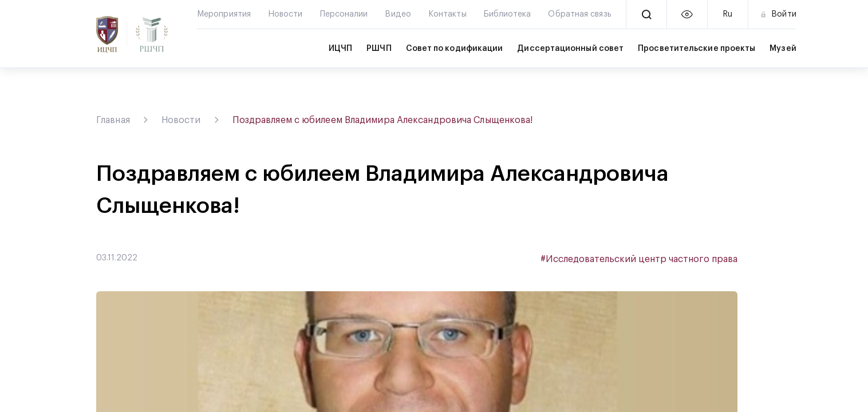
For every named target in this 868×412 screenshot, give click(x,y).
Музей (783, 49)
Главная (113, 120)
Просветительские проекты (697, 49)
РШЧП (379, 49)
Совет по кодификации (455, 49)
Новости (181, 120)
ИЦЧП (340, 49)
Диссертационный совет (570, 49)
